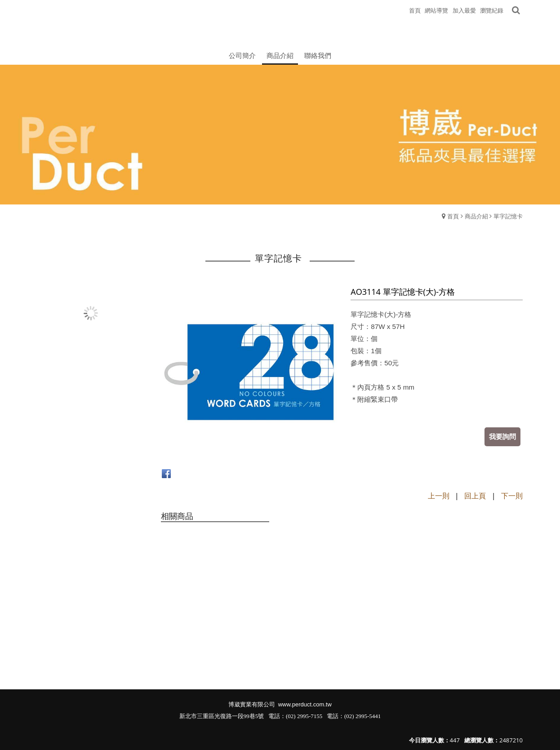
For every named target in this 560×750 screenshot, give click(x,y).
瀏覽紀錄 (492, 10)
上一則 (439, 496)
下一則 (512, 496)
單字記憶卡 (508, 216)
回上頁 (475, 496)
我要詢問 (502, 436)
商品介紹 (476, 216)
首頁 (453, 216)
